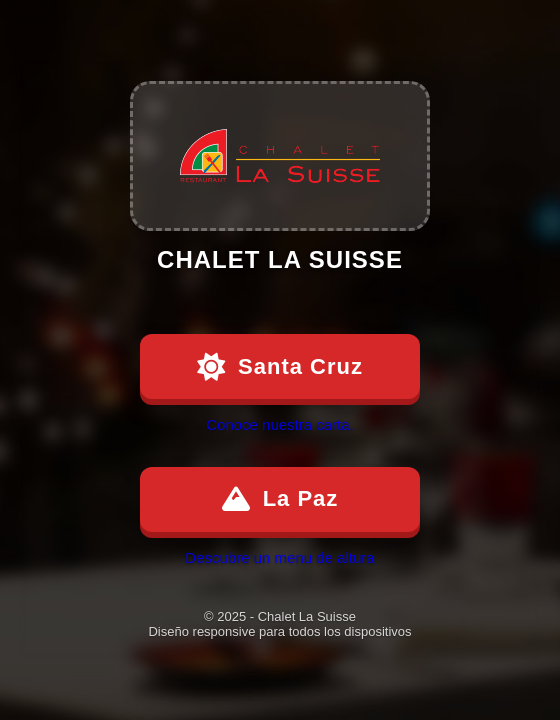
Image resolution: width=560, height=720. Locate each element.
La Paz (280, 499)
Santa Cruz (280, 367)
